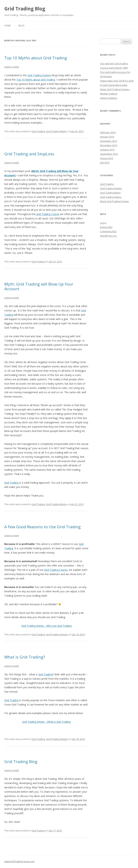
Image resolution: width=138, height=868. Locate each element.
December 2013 (109, 141)
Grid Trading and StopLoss (29, 154)
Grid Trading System (39, 75)
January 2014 (107, 137)
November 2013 (109, 145)
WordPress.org (108, 236)
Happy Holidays (109, 98)
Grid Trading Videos (111, 197)
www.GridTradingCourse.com (19, 861)
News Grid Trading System (114, 201)
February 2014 (108, 132)
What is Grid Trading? (25, 657)
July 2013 (105, 163)
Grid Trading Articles (57, 634)
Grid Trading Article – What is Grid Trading (46, 722)
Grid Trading (38, 131)
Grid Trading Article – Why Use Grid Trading (46, 626)
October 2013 (107, 150)
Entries (106, 227)
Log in (103, 223)
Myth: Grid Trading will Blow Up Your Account (39, 286)
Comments (108, 231)
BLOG (21, 26)
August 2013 (107, 158)
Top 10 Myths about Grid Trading (36, 58)
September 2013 (109, 154)
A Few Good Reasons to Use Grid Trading (42, 527)
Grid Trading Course (47, 214)
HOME (7, 26)
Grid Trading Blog (25, 9)
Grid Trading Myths (56, 131)
